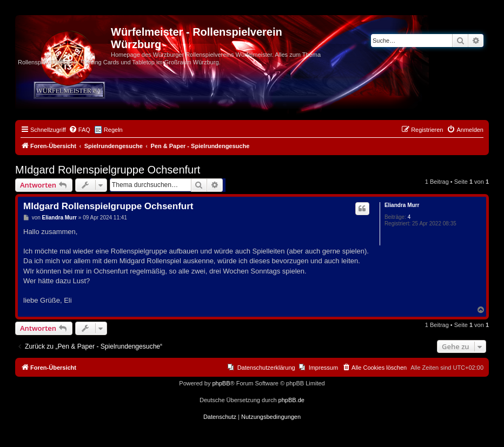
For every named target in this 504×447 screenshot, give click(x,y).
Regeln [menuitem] (113, 130)
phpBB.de (291, 400)
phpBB (221, 383)
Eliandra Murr (402, 205)
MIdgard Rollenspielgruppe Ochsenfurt (108, 170)
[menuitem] (79, 130)
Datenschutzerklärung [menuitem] (266, 368)
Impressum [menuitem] (323, 368)
